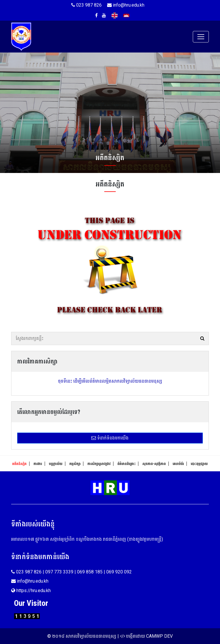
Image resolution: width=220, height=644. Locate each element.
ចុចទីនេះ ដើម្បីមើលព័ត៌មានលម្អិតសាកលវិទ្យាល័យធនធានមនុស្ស (110, 381)
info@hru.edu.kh (126, 5)
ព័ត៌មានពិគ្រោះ (126, 464)
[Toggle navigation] (201, 37)
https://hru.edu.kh (31, 591)
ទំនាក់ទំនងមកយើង (110, 438)
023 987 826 (87, 5)
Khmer (126, 15)
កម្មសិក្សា (75, 464)
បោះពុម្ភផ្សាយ (199, 464)
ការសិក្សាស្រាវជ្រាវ (99, 464)
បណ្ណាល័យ (56, 464)
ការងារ (38, 464)
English (115, 15)
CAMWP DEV (159, 636)
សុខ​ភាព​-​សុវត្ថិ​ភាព (154, 464)
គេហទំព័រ (178, 464)
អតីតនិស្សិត (19, 464)
